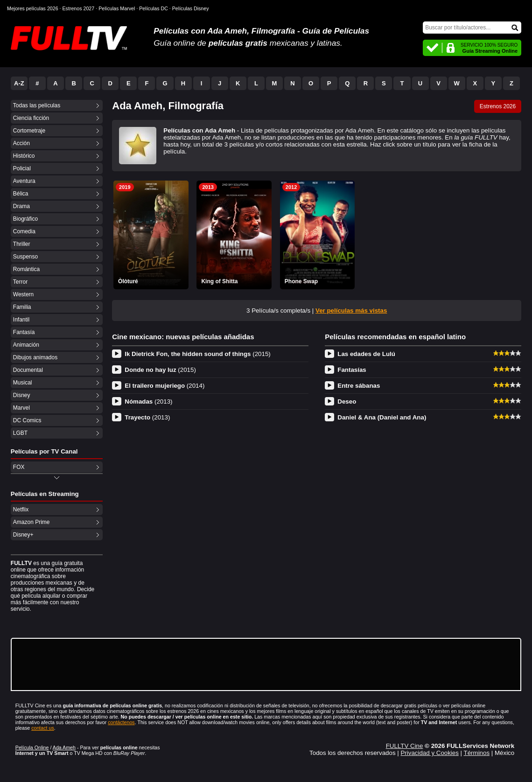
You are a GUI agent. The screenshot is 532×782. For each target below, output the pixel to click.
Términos (477, 753)
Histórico (24, 156)
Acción (21, 143)
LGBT (20, 433)
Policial (22, 168)
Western (23, 294)
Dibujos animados (35, 357)
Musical (23, 383)
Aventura (24, 181)
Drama (21, 206)
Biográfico (25, 219)
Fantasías (352, 370)
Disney (22, 395)
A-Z (19, 83)
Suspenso (25, 257)
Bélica (21, 194)
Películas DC (154, 8)
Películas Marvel (117, 8)
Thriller (22, 244)
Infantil (21, 320)
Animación (26, 345)
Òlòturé (128, 281)
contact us (43, 728)
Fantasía (24, 332)
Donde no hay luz (160, 370)
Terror (20, 282)
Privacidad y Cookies (429, 753)
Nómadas (148, 401)
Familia (22, 307)
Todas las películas (37, 105)
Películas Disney (191, 8)
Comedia (24, 231)
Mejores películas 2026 (33, 8)
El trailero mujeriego (164, 386)
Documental (28, 370)
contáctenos (121, 722)
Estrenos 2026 (498, 106)
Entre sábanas (359, 386)
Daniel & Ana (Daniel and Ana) (382, 417)
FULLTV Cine (405, 746)
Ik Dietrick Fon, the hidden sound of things (198, 354)
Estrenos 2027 (79, 8)
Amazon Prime (31, 522)
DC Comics (27, 420)
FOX (19, 467)
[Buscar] (472, 28)
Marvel (21, 408)
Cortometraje (29, 131)
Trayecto (147, 417)
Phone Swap (301, 281)
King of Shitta (219, 281)
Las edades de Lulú (366, 354)
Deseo (347, 401)
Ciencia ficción (31, 118)
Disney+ (23, 535)
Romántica (26, 269)
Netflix (21, 510)
